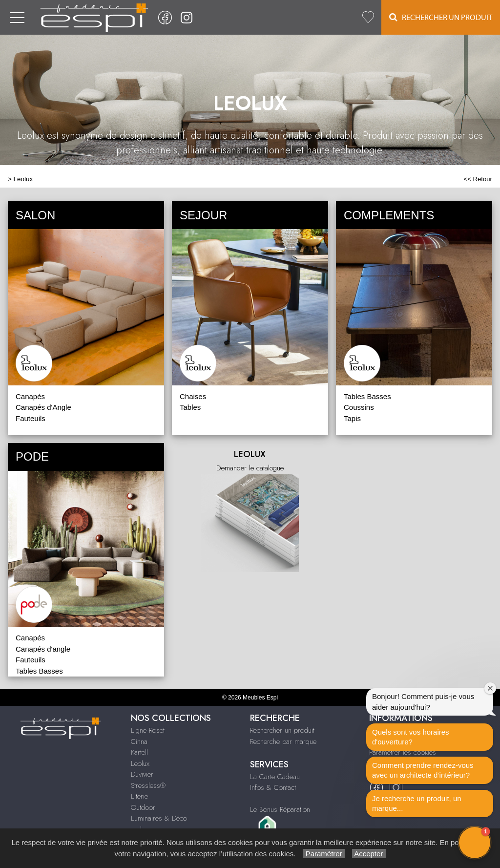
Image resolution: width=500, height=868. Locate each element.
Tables (190, 407)
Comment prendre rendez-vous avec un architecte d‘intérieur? (423, 770)
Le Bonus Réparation (280, 809)
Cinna (139, 741)
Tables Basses (367, 396)
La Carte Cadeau (275, 777)
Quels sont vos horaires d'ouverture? (411, 737)
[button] (475, 843)
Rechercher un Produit (441, 17)
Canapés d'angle (43, 649)
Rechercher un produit (282, 730)
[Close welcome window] (490, 688)
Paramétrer (323, 854)
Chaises (193, 396)
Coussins (359, 407)
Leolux (23, 179)
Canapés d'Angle (43, 407)
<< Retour (478, 179)
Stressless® (148, 785)
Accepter (369, 854)
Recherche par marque (283, 741)
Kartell (139, 752)
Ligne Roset (148, 730)
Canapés (30, 396)
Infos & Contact (273, 787)
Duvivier (142, 774)
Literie (139, 796)
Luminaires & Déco (159, 818)
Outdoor (143, 807)
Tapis (352, 418)
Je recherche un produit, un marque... (417, 803)
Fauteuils (31, 418)
